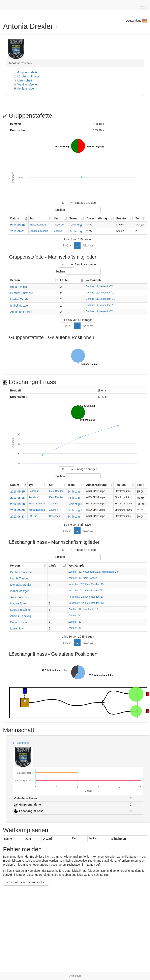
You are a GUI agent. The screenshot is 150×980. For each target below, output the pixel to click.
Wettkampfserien (28, 85)
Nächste (88, 245)
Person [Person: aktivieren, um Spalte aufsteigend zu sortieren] (15, 280)
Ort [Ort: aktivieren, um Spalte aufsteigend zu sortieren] (56, 218)
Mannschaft (25, 80)
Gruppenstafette (27, 72)
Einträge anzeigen (78, 203)
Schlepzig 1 (75, 504)
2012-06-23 (18, 517)
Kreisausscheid (38, 225)
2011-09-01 (18, 231)
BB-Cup (33, 516)
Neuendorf (60, 225)
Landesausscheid (39, 231)
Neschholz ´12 (90, 572)
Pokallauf (34, 491)
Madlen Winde (19, 299)
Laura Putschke (20, 610)
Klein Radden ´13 (109, 572)
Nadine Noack (19, 603)
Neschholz (55, 516)
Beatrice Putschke (22, 293)
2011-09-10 (18, 225)
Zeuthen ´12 (75, 572)
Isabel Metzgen (20, 306)
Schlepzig (76, 225)
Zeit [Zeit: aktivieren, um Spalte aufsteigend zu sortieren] (138, 218)
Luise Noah (17, 628)
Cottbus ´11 (92, 286)
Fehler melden (26, 89)
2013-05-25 (18, 492)
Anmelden (75, 976)
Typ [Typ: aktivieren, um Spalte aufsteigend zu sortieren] (32, 218)
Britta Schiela (19, 287)
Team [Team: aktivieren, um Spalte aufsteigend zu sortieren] (73, 218)
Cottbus (58, 231)
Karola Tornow (19, 578)
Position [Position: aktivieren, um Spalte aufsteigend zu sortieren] (122, 218)
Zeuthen (54, 504)
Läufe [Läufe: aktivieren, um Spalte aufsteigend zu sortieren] (64, 280)
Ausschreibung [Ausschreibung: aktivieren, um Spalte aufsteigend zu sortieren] (97, 218)
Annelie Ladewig (21, 616)
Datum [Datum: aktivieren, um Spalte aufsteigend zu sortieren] (15, 218)
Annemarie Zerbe (21, 312)
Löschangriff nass (28, 76)
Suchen (78, 210)
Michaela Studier (21, 585)
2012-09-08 (18, 504)
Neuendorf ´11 (107, 286)
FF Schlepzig (21, 743)
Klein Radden (56, 491)
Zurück (67, 245)
